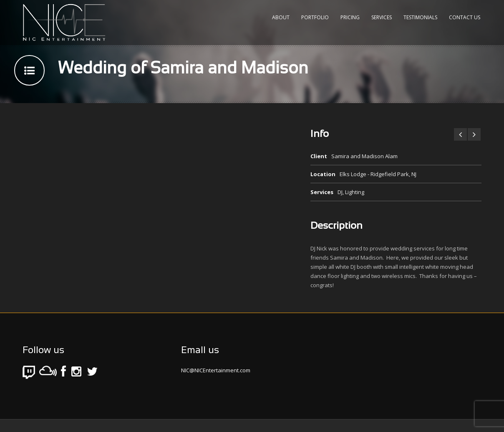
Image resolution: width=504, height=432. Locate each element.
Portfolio (315, 17)
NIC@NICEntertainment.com (216, 370)
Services (382, 17)
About (281, 17)
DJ (340, 192)
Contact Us (465, 17)
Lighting (355, 192)
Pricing (350, 17)
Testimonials (420, 17)
